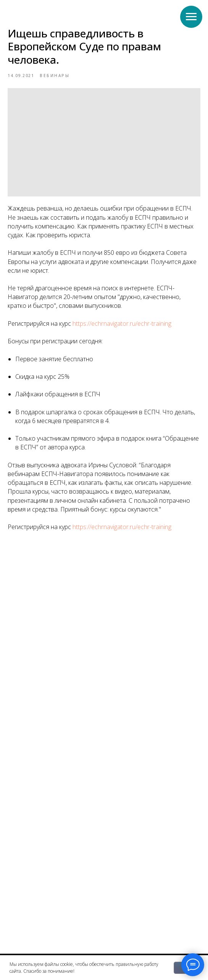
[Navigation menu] (191, 17)
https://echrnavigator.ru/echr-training (122, 323)
